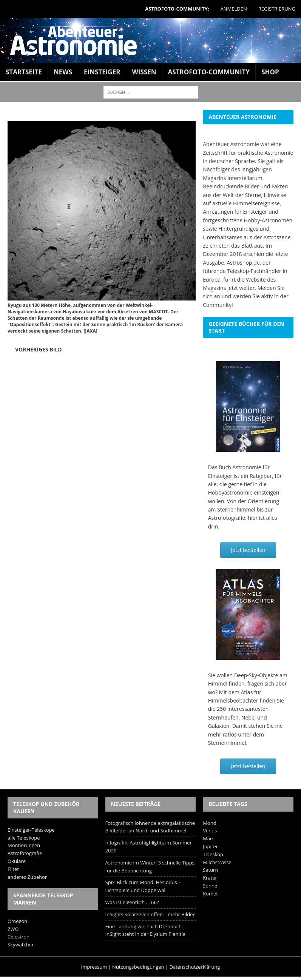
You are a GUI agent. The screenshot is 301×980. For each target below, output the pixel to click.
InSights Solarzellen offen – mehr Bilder (150, 914)
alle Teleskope (24, 838)
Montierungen (24, 845)
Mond (209, 823)
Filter (13, 869)
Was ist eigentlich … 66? (132, 902)
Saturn (210, 870)
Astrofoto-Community (209, 72)
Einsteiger (102, 72)
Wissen (144, 72)
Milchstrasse (217, 862)
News (63, 72)
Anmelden (234, 9)
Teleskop (213, 854)
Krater (210, 878)
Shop (270, 72)
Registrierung (277, 9)
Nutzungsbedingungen (138, 967)
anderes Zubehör (27, 877)
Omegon (17, 921)
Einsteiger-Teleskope (31, 830)
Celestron (19, 937)
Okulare (17, 861)
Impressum (94, 967)
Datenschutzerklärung (195, 967)
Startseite (24, 72)
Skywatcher (21, 945)
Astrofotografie (25, 853)
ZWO (13, 929)
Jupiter (210, 846)
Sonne (210, 886)
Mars (208, 838)
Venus (210, 831)
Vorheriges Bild (39, 349)
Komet (210, 894)
